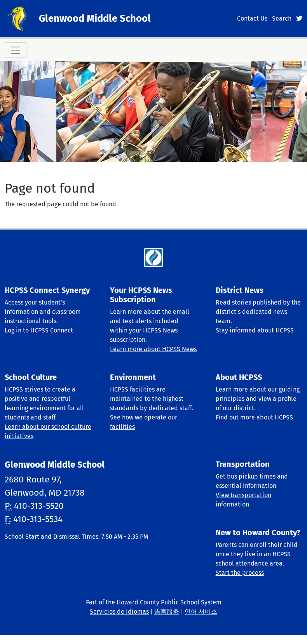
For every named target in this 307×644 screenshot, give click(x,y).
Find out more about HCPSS (254, 417)
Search (282, 18)
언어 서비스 (201, 612)
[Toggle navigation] (16, 50)
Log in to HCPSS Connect (39, 330)
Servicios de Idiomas (119, 612)
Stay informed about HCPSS (255, 330)
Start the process (240, 573)
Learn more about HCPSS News (153, 349)
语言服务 (167, 612)
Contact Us (252, 18)
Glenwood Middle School (95, 18)
